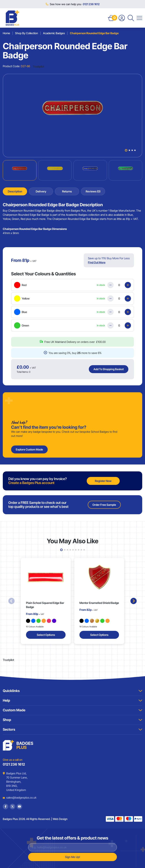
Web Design (60, 819)
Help (72, 700)
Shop (72, 720)
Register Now (103, 481)
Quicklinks (72, 691)
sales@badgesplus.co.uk (19, 798)
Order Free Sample (104, 505)
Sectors (72, 729)
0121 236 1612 (91, 4)
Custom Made (72, 710)
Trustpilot (38, 67)
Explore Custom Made (29, 449)
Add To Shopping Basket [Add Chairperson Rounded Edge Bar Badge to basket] (109, 369)
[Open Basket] (111, 18)
